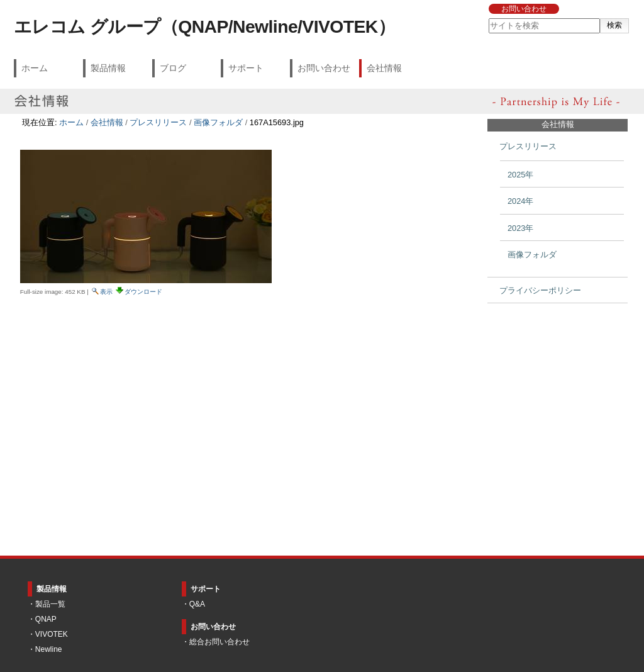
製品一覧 (50, 604)
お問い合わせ (524, 9)
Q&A (197, 604)
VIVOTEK (52, 634)
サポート (246, 68)
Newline (49, 649)
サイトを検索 (488, 18)
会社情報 (384, 68)
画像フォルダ (218, 122)
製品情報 (108, 68)
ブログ (173, 68)
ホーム (35, 68)
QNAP (46, 619)
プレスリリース (158, 122)
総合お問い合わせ (219, 642)
